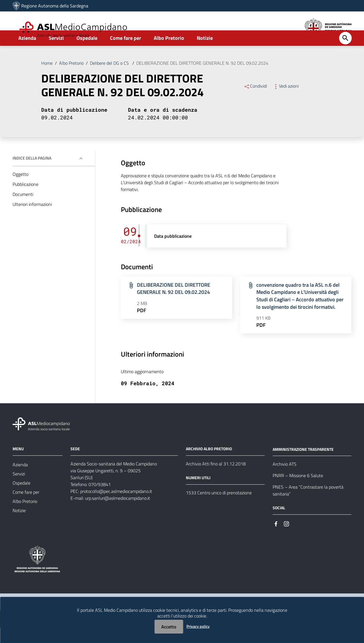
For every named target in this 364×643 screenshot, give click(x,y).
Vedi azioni (286, 101)
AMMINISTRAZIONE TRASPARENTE (303, 465)
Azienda (27, 53)
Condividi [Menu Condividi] (255, 101)
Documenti (23, 210)
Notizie (205, 53)
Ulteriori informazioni (32, 220)
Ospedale (87, 53)
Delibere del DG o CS (110, 78)
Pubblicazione (25, 200)
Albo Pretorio (169, 53)
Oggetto (20, 190)
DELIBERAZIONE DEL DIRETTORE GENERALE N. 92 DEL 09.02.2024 (202, 78)
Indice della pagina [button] (32, 173)
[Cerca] (345, 54)
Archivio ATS (285, 480)
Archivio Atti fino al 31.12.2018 (216, 479)
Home (47, 78)
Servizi (56, 53)
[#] (276, 539)
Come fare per (126, 53)
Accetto (169, 627)
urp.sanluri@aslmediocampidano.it (118, 514)
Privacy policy (198, 626)
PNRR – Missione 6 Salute (298, 491)
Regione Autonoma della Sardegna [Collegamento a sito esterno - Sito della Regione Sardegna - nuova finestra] (55, 6)
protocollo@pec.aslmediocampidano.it (116, 507)
